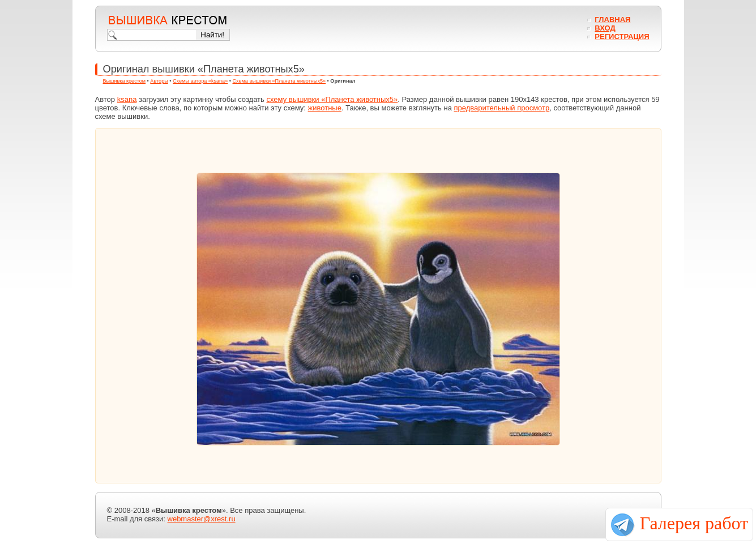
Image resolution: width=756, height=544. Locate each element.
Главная (612, 20)
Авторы (159, 81)
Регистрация (622, 37)
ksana (127, 99)
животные (325, 108)
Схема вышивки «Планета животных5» (279, 81)
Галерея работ (694, 523)
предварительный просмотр (501, 108)
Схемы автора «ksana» (200, 81)
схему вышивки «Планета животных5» (332, 99)
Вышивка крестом (125, 81)
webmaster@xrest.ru (202, 519)
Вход (605, 28)
